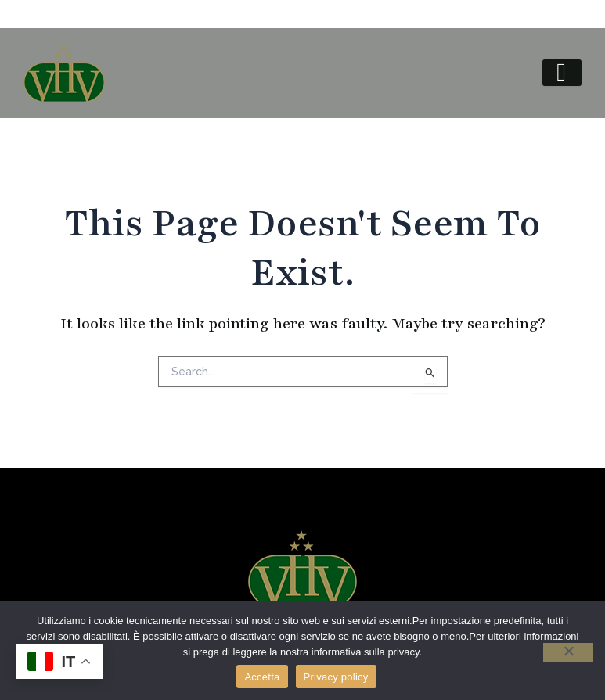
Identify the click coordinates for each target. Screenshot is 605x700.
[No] (568, 652)
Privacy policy (336, 677)
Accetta (262, 677)
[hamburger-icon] (562, 73)
